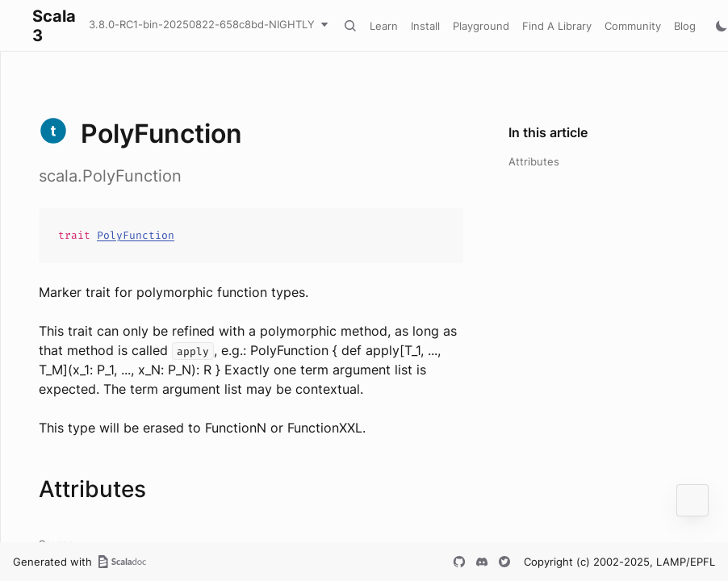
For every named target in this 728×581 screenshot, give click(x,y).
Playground (481, 26)
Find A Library (557, 26)
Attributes (534, 161)
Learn (384, 26)
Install (425, 26)
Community (633, 26)
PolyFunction (136, 235)
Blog (685, 26)
